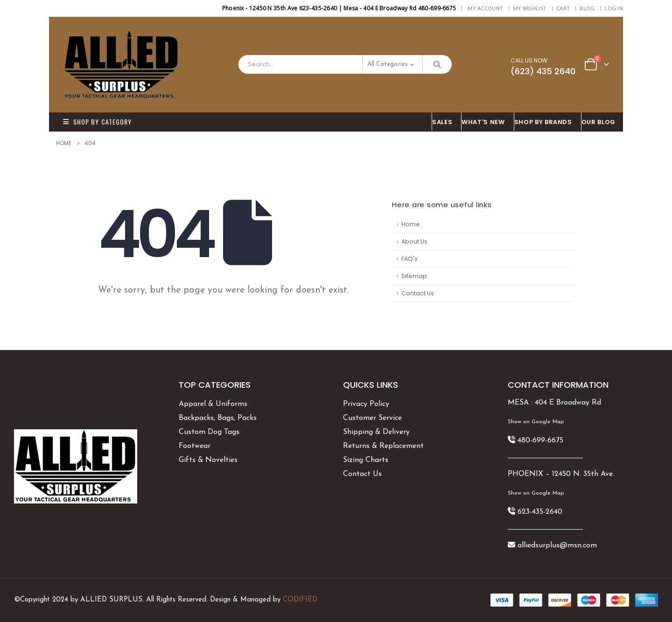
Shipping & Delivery (376, 432)
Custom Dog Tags (209, 432)
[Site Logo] (121, 65)
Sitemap (414, 276)
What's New (483, 122)
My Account (485, 8)
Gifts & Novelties (208, 460)
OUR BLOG (598, 122)
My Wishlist (530, 8)
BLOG (587, 8)
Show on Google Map (536, 422)
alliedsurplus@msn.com (557, 545)
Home (411, 224)
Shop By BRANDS (543, 122)
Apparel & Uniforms (213, 404)
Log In (614, 8)
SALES (442, 122)
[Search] (437, 64)
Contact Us (418, 293)
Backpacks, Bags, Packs (218, 418)
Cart (563, 8)
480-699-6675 (540, 440)
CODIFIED (300, 600)
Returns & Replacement (383, 446)
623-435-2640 (540, 512)
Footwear (195, 446)
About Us (414, 241)
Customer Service (372, 418)
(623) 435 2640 (543, 71)
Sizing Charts (366, 460)
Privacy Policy (366, 404)
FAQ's (409, 259)
